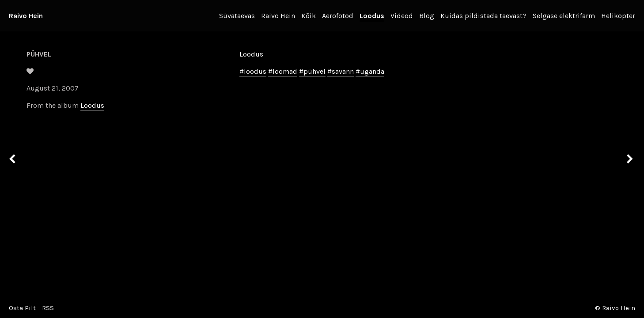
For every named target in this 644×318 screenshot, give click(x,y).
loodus (255, 71)
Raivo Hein (26, 16)
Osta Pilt (22, 308)
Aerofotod (338, 16)
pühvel (314, 71)
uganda (372, 71)
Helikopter (618, 16)
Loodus (372, 16)
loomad (285, 71)
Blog (427, 16)
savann (343, 71)
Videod (402, 16)
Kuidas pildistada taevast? (483, 16)
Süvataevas (237, 16)
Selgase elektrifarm (564, 16)
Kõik (309, 16)
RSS (48, 308)
